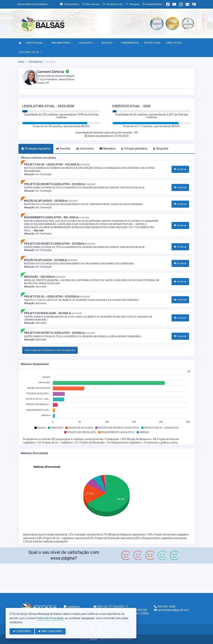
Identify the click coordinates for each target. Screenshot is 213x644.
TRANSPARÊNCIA (130, 43)
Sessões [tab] (63, 149)
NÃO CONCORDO (50, 631)
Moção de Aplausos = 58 (142, 439)
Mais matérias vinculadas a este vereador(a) (50, 350)
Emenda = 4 (100, 439)
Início (21, 62)
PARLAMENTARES (62, 43)
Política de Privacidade (50, 618)
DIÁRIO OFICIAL (174, 43)
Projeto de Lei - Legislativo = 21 (60, 442)
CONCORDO (22, 631)
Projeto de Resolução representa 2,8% (117, 538)
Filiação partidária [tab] (134, 149)
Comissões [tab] (85, 149)
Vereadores (35, 62)
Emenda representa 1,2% (59, 535)
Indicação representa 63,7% (91, 535)
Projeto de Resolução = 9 (94, 442)
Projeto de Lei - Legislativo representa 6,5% (69, 538)
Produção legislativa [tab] (36, 149)
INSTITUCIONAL (35, 43)
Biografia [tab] (161, 149)
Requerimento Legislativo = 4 (129, 442)
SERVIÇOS (108, 43)
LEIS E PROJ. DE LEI (30, 52)
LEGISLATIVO (87, 43)
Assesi (93, 639)
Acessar (180, 169)
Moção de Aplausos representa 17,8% (130, 535)
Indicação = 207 (117, 439)
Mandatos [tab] (108, 149)
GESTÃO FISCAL (152, 43)
